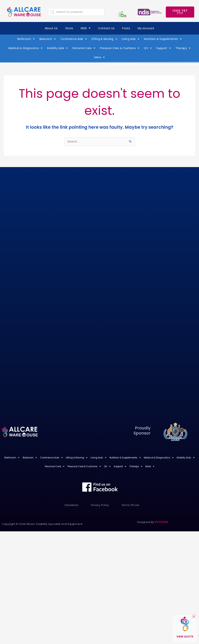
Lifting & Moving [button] (104, 39)
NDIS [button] (86, 28)
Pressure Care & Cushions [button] (120, 48)
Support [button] (164, 48)
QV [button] (148, 48)
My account (146, 28)
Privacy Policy (100, 505)
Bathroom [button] (26, 39)
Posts (126, 28)
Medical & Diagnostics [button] (26, 48)
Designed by (146, 522)
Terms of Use (130, 505)
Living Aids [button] (131, 39)
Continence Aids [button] (74, 39)
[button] (194, 616)
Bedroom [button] (48, 39)
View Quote (185, 637)
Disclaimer (71, 505)
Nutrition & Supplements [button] (163, 39)
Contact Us (106, 28)
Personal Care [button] (84, 48)
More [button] (100, 57)
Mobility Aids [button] (57, 48)
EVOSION (161, 522)
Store (69, 28)
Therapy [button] (183, 48)
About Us (51, 28)
